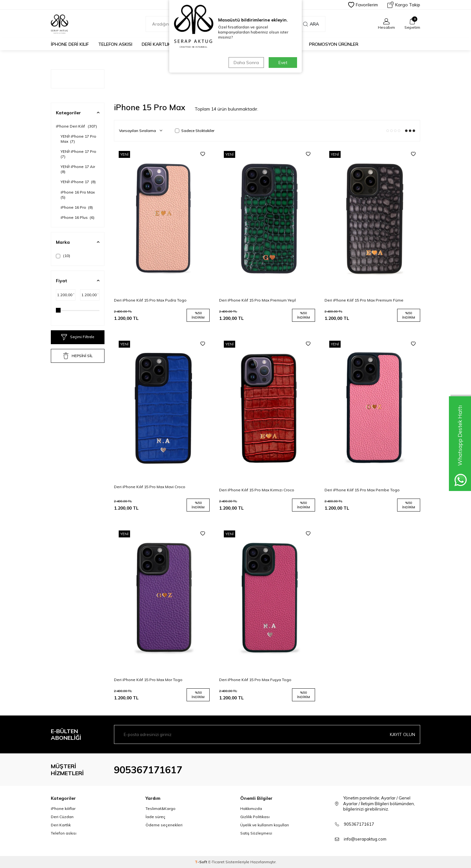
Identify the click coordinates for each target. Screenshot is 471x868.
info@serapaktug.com (365, 839)
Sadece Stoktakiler (195, 131)
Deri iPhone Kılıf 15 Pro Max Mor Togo (148, 680)
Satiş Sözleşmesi (256, 833)
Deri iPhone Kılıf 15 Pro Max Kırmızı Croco (257, 490)
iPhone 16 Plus (78, 217)
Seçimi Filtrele (78, 337)
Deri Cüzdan (62, 817)
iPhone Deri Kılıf (70, 44)
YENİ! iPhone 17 (78, 182)
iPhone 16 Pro (77, 207)
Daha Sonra (246, 63)
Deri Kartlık (156, 44)
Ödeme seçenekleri (164, 825)
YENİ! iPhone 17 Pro (79, 154)
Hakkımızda (251, 808)
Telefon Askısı (115, 44)
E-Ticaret (216, 862)
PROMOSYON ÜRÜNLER (334, 44)
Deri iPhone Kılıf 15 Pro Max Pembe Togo (362, 490)
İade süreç (155, 817)
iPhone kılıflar (63, 808)
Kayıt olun (402, 734)
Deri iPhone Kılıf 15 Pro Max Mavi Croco (150, 487)
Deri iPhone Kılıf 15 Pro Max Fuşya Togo (255, 680)
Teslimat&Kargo (161, 808)
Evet (283, 63)
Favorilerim (363, 5)
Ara (311, 24)
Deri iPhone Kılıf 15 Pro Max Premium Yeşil (257, 300)
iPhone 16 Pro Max (78, 195)
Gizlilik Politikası (255, 817)
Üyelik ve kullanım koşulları (265, 825)
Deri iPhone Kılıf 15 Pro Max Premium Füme (364, 300)
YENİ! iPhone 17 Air (78, 169)
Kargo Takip (404, 5)
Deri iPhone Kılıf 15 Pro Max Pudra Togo (150, 300)
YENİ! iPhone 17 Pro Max (78, 139)
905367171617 (148, 770)
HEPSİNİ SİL (78, 356)
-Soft (202, 862)
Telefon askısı (64, 833)
